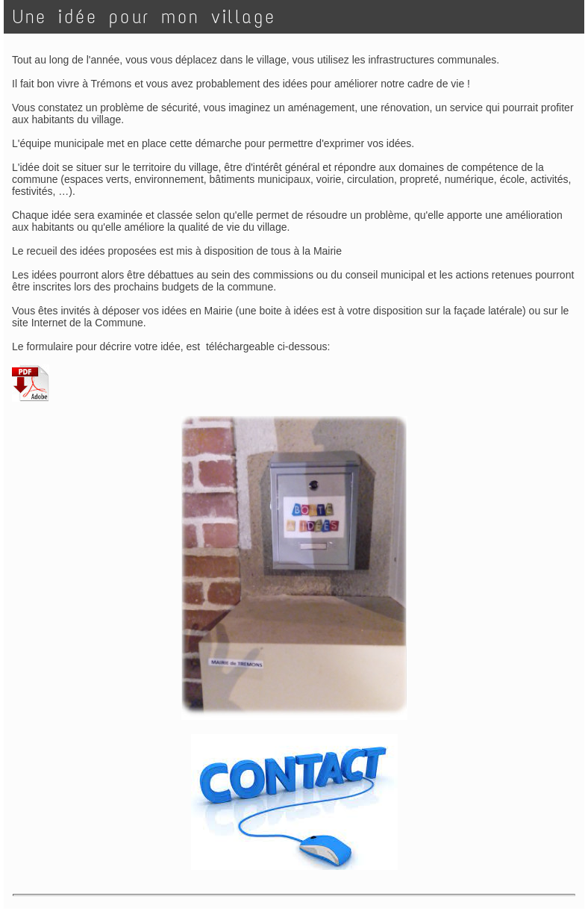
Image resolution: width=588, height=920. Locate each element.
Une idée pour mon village (144, 17)
